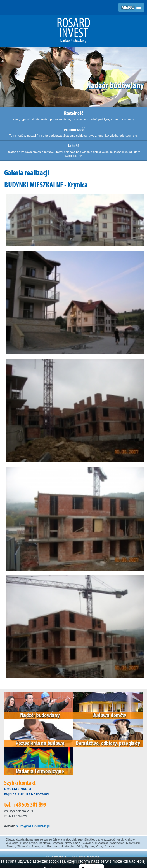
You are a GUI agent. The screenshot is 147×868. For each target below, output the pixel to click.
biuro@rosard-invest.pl (33, 826)
